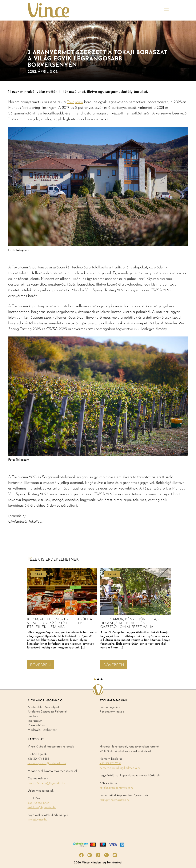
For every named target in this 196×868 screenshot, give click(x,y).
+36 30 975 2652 (110, 763)
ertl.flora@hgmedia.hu (42, 808)
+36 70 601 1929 (38, 803)
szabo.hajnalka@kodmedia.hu (47, 763)
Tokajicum (75, 102)
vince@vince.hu (37, 820)
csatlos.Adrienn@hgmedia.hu (46, 783)
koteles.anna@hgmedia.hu (117, 788)
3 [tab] (102, 679)
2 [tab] (98, 679)
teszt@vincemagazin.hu (115, 800)
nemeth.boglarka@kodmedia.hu (120, 768)
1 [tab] (95, 679)
